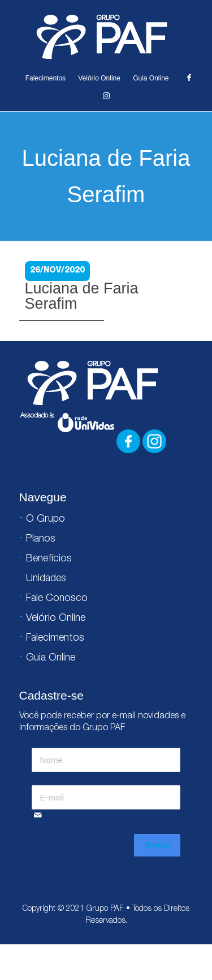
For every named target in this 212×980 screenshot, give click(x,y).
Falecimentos (46, 78)
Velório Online (99, 78)
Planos (41, 539)
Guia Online (151, 78)
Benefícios (49, 559)
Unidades (46, 579)
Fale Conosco (57, 599)
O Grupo (46, 519)
